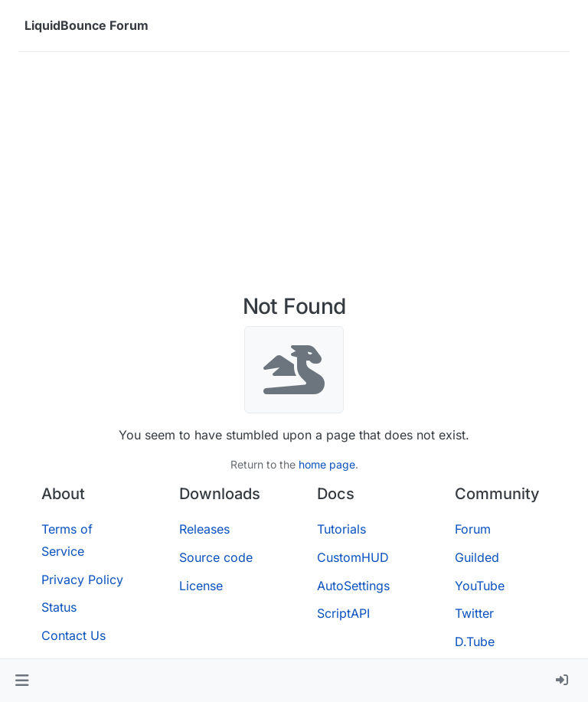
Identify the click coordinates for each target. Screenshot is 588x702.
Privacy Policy (82, 580)
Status (59, 607)
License (201, 586)
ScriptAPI (343, 613)
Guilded (477, 557)
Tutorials (341, 529)
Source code (216, 557)
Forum (473, 529)
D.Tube (475, 642)
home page (327, 464)
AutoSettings (353, 586)
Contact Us (73, 635)
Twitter (474, 613)
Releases (204, 529)
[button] (22, 681)
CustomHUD (353, 557)
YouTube (480, 586)
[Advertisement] (294, 179)
